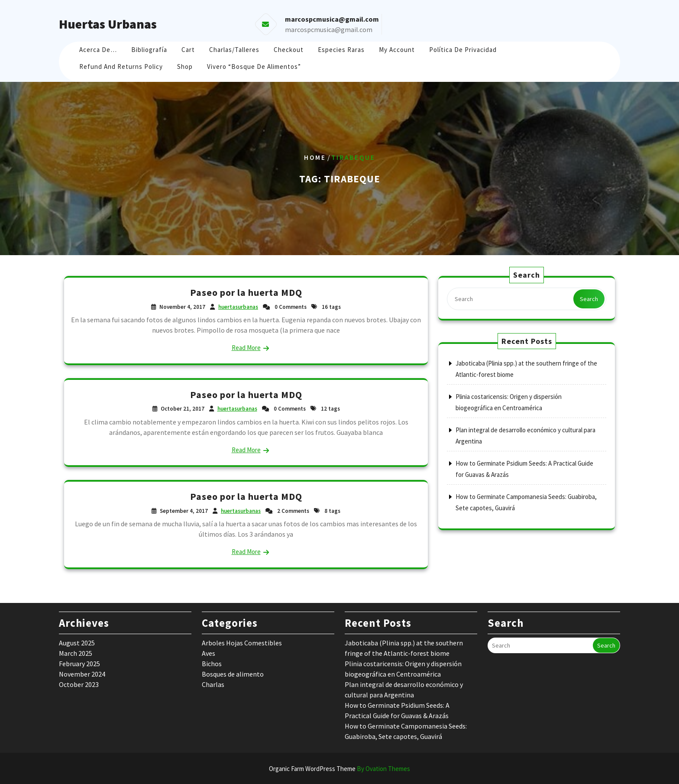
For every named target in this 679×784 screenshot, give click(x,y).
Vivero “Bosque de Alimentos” (254, 66)
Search (589, 299)
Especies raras (341, 50)
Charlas (213, 684)
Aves (209, 653)
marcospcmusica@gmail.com (329, 29)
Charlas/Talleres (234, 50)
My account (397, 50)
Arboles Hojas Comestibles (242, 643)
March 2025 (76, 653)
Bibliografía (149, 50)
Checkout (289, 50)
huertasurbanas (238, 307)
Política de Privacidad (463, 50)
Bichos (212, 664)
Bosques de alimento (233, 674)
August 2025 (77, 643)
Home (315, 157)
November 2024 (82, 674)
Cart (188, 50)
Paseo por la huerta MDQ (246, 292)
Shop (185, 66)
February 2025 (79, 664)
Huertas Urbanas (108, 24)
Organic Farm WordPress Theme (339, 769)
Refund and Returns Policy (121, 66)
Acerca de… (98, 50)
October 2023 (79, 684)
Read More (246, 348)
